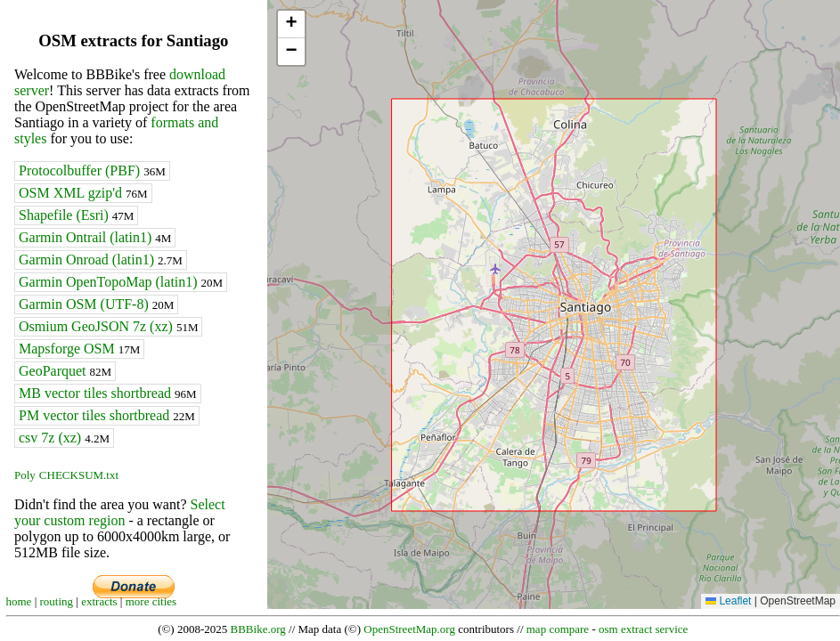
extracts (99, 601)
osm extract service (643, 629)
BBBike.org (258, 629)
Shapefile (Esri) (76, 215)
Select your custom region (120, 512)
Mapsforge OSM (79, 349)
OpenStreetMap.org (409, 629)
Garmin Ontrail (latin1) (95, 237)
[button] (291, 24)
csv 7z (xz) (64, 438)
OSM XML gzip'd (83, 193)
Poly (25, 475)
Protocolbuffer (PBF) (92, 170)
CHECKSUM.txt (79, 475)
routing (57, 601)
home (19, 601)
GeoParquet (65, 371)
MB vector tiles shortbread (108, 393)
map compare (558, 629)
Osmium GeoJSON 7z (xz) (108, 326)
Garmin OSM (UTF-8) (96, 304)
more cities (151, 601)
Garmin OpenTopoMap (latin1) (121, 282)
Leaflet (728, 601)
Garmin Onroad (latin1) (101, 260)
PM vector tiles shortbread (107, 415)
